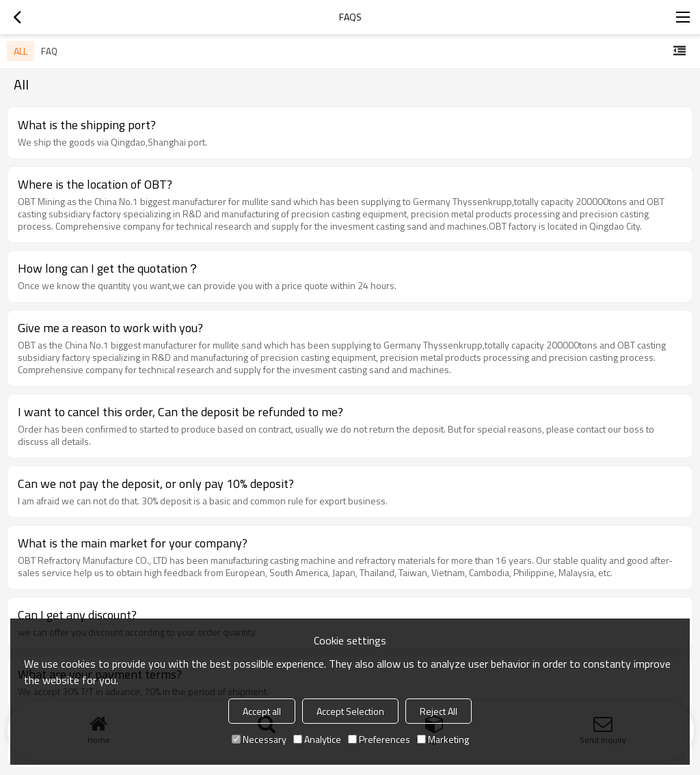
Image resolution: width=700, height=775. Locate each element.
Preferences (379, 739)
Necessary (259, 739)
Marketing (443, 739)
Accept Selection (350, 711)
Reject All (439, 711)
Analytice (317, 739)
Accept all (262, 711)
